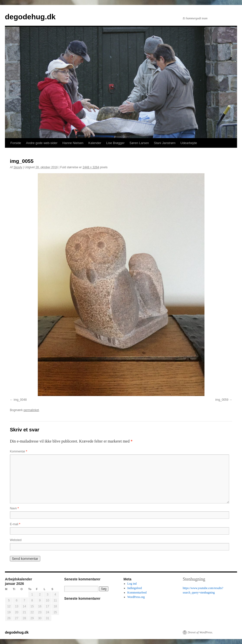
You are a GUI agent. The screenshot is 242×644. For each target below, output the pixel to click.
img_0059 (222, 400)
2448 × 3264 (91, 167)
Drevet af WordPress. (200, 632)
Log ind (132, 584)
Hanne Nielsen (73, 143)
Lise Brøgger (115, 143)
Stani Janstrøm (165, 143)
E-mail (15, 524)
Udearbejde (189, 143)
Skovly (18, 167)
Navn (14, 508)
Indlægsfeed (135, 588)
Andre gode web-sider (42, 143)
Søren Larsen (139, 143)
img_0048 (20, 400)
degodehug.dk (30, 17)
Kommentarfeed (137, 593)
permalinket (31, 410)
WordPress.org (136, 597)
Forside (16, 143)
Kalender (95, 143)
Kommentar (19, 451)
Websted (16, 540)
